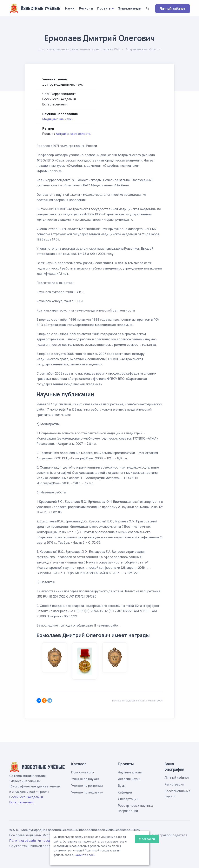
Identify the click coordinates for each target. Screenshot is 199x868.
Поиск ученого (83, 772)
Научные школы (130, 772)
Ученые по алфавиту (87, 792)
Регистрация (174, 784)
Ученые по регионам (87, 786)
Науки (70, 8)
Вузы (122, 786)
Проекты (104, 8)
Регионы (86, 8)
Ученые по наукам (85, 779)
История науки (129, 779)
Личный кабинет (172, 9)
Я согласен (147, 839)
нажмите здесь (85, 855)
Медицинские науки (58, 119)
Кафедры (125, 792)
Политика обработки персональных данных (43, 841)
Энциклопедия (130, 8)
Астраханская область (73, 134)
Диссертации (128, 799)
